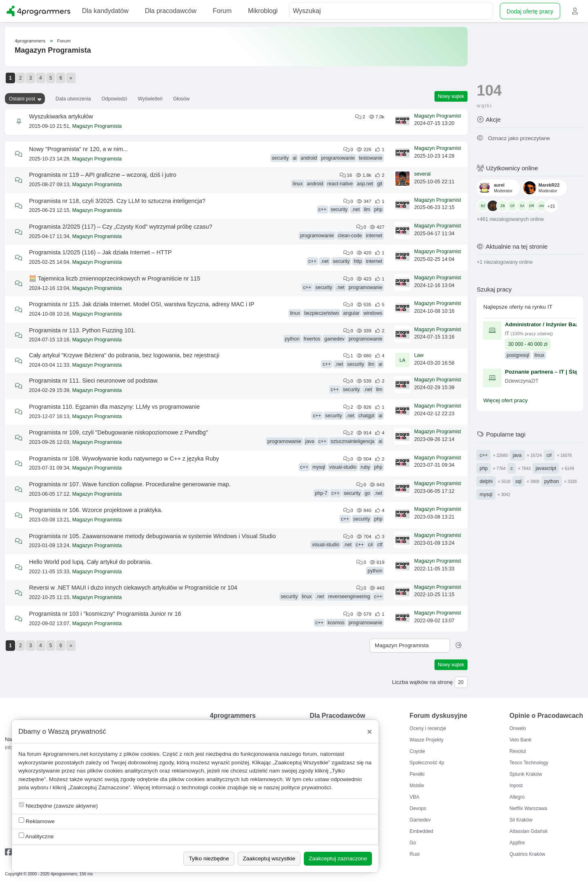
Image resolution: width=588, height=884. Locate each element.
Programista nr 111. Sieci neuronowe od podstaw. (94, 381)
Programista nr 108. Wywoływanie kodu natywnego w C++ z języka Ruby (124, 459)
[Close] (370, 732)
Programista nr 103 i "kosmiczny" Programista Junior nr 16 (105, 614)
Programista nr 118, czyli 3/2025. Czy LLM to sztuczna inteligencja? (117, 201)
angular (351, 313)
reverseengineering (349, 597)
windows (373, 313)
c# (371, 545)
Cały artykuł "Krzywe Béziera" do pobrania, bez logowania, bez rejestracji (124, 355)
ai (295, 158)
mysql (319, 467)
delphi (486, 481)
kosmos (336, 623)
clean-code (350, 236)
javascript (546, 468)
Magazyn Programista (97, 126)
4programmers (30, 41)
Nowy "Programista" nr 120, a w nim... (78, 149)
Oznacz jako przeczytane (513, 138)
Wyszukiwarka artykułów (61, 116)
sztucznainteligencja (353, 441)
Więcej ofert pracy (505, 400)
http (358, 261)
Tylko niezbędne (209, 858)
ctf (380, 545)
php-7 (321, 493)
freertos (312, 339)
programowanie (338, 158)
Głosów (181, 99)
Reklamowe (37, 821)
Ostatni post (22, 99)
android (309, 158)
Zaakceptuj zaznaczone (338, 858)
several (422, 174)
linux (298, 184)
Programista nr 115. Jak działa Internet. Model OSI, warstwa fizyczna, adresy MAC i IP (142, 304)
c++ (323, 209)
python (292, 339)
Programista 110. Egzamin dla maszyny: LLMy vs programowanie (114, 407)
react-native (340, 184)
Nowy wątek (451, 96)
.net (356, 209)
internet (374, 236)
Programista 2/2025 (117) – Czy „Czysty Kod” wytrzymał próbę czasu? (121, 227)
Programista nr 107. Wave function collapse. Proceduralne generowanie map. (130, 484)
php (378, 209)
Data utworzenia (73, 99)
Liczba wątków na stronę (422, 682)
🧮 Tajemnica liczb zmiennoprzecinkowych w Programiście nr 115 (115, 278)
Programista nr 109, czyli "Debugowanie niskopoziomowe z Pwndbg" (118, 432)
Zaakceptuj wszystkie (269, 858)
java (310, 441)
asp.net (365, 184)
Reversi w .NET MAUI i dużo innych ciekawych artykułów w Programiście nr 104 (133, 588)
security (280, 158)
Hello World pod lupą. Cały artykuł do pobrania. (90, 562)
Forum (64, 41)
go (367, 493)
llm (367, 209)
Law (419, 355)
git (380, 184)
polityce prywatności (306, 787)
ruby (365, 467)
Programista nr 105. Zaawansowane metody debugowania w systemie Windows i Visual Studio (152, 536)
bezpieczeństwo (322, 313)
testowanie (371, 158)
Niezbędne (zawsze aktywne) (58, 805)
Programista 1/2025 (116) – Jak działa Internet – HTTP (100, 252)
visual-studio (343, 467)
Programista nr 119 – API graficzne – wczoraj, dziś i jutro (103, 175)
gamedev (334, 339)
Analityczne (36, 836)
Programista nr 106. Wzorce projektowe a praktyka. (96, 510)
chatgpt (366, 416)
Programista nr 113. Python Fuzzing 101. (82, 330)
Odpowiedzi (115, 99)
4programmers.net (66, 754)
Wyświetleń (150, 99)
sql (518, 481)
